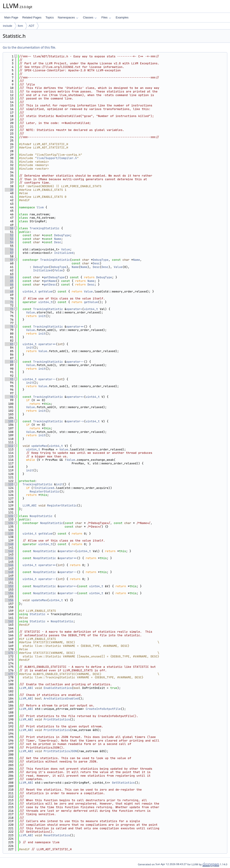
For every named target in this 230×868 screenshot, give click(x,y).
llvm (20, 26)
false (59, 270)
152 (9, 586)
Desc (58, 242)
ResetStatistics (57, 835)
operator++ (75, 327)
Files (106, 17)
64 (9, 277)
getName (50, 281)
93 (9, 379)
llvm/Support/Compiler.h (57, 158)
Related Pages (32, 17)
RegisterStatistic (45, 491)
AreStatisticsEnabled (61, 698)
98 (9, 397)
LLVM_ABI (30, 505)
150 (9, 579)
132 (9, 516)
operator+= (75, 397)
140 (9, 544)
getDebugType (54, 277)
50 (9, 228)
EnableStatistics (58, 688)
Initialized (64, 253)
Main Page (11, 17)
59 (9, 260)
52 (9, 235)
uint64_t (30, 291)
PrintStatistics (57, 719)
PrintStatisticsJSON (60, 751)
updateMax (39, 446)
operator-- (75, 362)
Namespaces (68, 17)
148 (9, 572)
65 (9, 281)
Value (65, 249)
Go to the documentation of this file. (29, 47)
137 (9, 534)
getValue (45, 291)
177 (9, 674)
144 (9, 558)
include (8, 26)
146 (9, 565)
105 (9, 421)
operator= (74, 309)
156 (9, 600)
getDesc (50, 284)
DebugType (62, 235)
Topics (50, 17)
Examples (122, 17)
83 (9, 344)
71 (9, 302)
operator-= (75, 421)
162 (9, 621)
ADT (31, 26)
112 (9, 446)
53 (9, 239)
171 (9, 653)
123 (9, 484)
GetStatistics (123, 783)
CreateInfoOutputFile (103, 709)
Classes (90, 17)
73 (9, 309)
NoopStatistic (41, 516)
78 (9, 327)
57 (9, 253)
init (42, 316)
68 (9, 291)
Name (58, 239)
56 (9, 249)
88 (9, 362)
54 (9, 242)
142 (9, 551)
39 (9, 190)
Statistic (38, 614)
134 (9, 523)
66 (9, 284)
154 (9, 593)
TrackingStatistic (45, 228)
